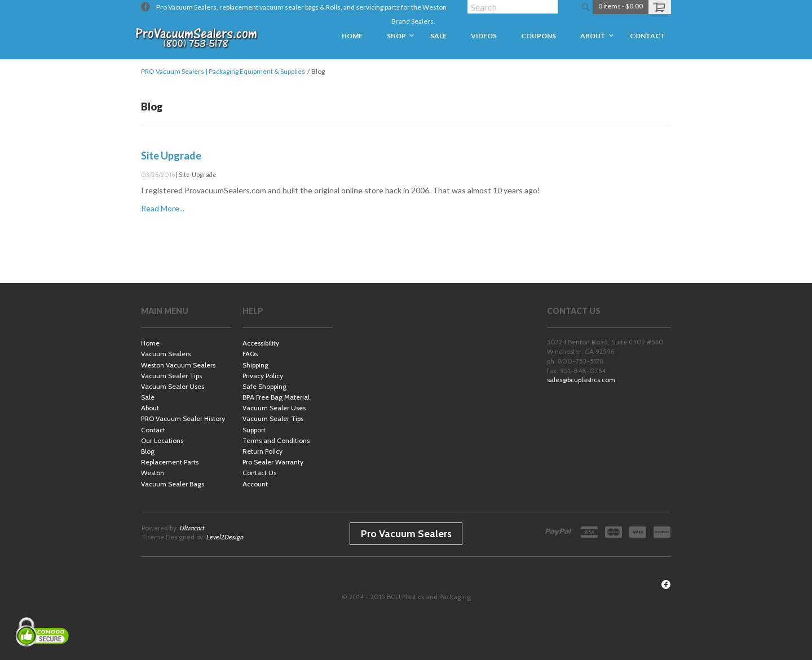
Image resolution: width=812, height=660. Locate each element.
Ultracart (192, 528)
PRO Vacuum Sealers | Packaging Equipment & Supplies (223, 71)
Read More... (163, 208)
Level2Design (225, 537)
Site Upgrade (171, 156)
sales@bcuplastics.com (581, 380)
